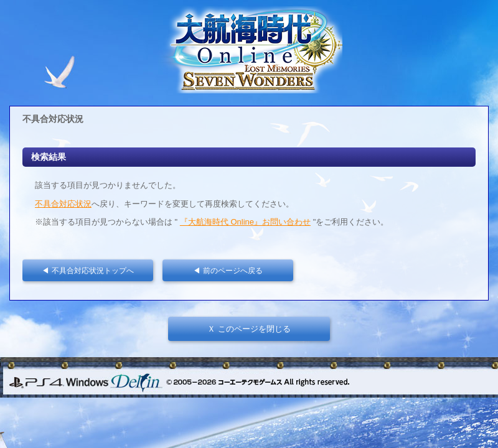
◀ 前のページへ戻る (231, 270)
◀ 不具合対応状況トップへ (91, 270)
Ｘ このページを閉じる (249, 329)
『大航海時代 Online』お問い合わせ (245, 222)
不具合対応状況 (63, 204)
